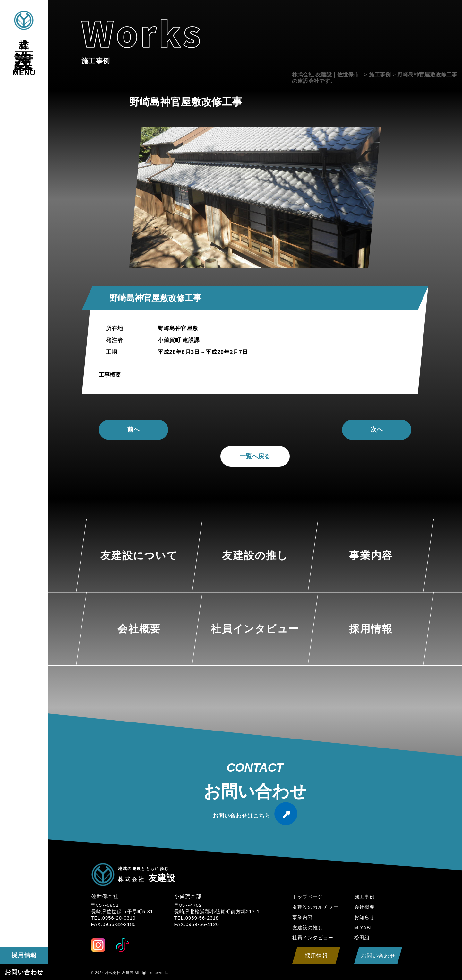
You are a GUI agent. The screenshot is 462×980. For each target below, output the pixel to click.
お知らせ (364, 917)
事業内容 (303, 917)
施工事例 (364, 897)
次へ (377, 429)
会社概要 (364, 907)
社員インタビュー (313, 938)
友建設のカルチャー (315, 907)
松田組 (362, 938)
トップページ (308, 897)
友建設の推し (308, 928)
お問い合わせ (24, 972)
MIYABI (363, 928)
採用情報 (24, 955)
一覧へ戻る (255, 456)
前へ (133, 429)
